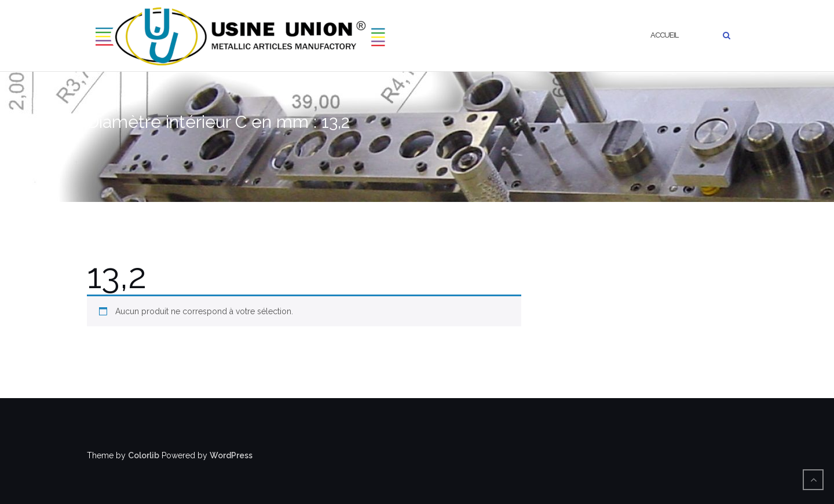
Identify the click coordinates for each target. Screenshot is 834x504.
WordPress (231, 455)
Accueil (664, 35)
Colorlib (144, 455)
